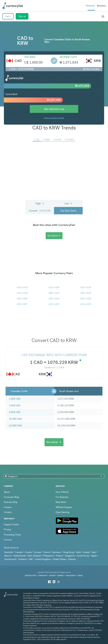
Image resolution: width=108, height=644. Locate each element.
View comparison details (54, 118)
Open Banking (62, 512)
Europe (37, 552)
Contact (8, 512)
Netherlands (20, 556)
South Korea (83, 556)
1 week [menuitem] (46, 139)
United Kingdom (43, 559)
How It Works (62, 492)
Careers (8, 507)
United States (59, 559)
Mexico (8, 556)
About (7, 492)
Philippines (48, 556)
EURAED (54, 304)
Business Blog (11, 502)
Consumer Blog (11, 497)
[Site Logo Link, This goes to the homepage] (13, 6)
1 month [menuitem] (57, 139)
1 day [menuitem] (37, 139)
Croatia (28, 552)
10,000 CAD (15, 419)
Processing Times (12, 535)
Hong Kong (68, 552)
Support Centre (11, 524)
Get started (54, 236)
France (46, 552)
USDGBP (22, 299)
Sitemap (80, 575)
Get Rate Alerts (68, 211)
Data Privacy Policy (31, 575)
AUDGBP (54, 287)
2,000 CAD (15, 405)
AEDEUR (86, 287)
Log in (8, 16)
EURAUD (22, 287)
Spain (94, 556)
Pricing (7, 530)
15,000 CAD (15, 426)
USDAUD (22, 293)
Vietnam (72, 559)
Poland (59, 556)
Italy (94, 552)
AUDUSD (86, 299)
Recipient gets (68, 57)
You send (30, 57)
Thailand (22, 559)
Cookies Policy (43, 575)
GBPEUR (86, 293)
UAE (31, 559)
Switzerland (10, 559)
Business (101, 6)
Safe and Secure (71, 575)
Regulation (61, 575)
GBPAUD (54, 299)
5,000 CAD (15, 412)
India (78, 552)
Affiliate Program (64, 507)
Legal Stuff (52, 575)
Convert (8, 540)
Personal (90, 6)
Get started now (54, 109)
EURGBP (22, 304)
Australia (9, 552)
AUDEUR (86, 304)
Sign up (22, 16)
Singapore (70, 556)
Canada (19, 552)
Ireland (86, 552)
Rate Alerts (61, 502)
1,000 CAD (15, 399)
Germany (56, 552)
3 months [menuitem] (69, 139)
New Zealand (34, 556)
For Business (62, 497)
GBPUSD (54, 293)
